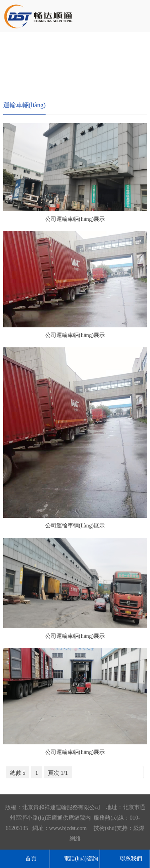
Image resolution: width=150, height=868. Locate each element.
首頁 (25, 859)
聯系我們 (125, 859)
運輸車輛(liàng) (25, 105)
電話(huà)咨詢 (75, 859)
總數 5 (18, 773)
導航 (140, 15)
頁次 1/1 (58, 773)
